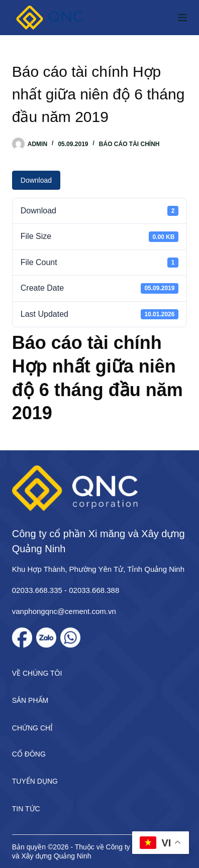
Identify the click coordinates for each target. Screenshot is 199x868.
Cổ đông (29, 754)
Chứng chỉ (32, 728)
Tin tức (26, 809)
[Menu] (182, 18)
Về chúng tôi (37, 673)
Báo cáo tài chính (129, 144)
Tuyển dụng (35, 781)
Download (36, 180)
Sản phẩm (30, 700)
